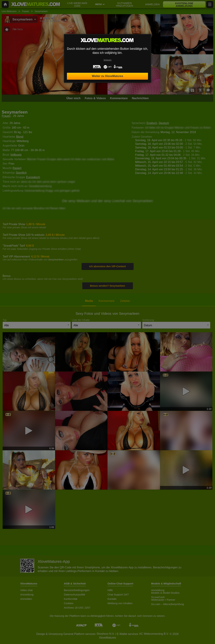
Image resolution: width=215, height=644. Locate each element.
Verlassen (107, 60)
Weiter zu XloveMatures (107, 76)
